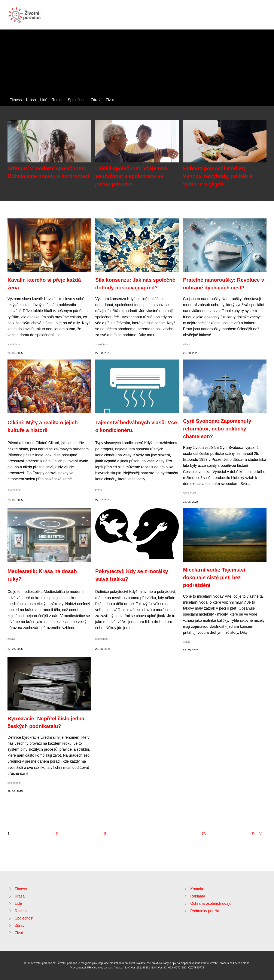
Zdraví (96, 100)
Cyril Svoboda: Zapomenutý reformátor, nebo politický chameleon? (217, 429)
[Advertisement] (137, 65)
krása (99, 490)
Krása (31, 100)
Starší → (259, 834)
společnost (14, 344)
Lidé (44, 100)
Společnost (77, 100)
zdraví (187, 344)
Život (110, 100)
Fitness (16, 100)
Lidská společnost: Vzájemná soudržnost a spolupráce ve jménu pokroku (131, 176)
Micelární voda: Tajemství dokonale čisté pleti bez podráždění (214, 577)
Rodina (58, 100)
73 (204, 834)
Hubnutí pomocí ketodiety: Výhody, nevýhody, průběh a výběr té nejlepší (218, 176)
